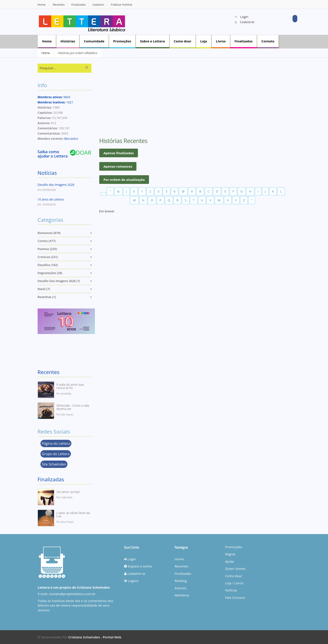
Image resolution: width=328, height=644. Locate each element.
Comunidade (94, 41)
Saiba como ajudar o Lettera (53, 154)
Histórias (68, 41)
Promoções (122, 41)
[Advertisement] (183, 21)
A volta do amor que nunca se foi (70, 386)
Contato (268, 41)
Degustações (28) (50, 273)
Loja (204, 41)
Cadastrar (245, 22)
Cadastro (98, 5)
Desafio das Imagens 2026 (56, 185)
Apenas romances (118, 166)
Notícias (47, 173)
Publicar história (122, 5)
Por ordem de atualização (124, 180)
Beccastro (71, 139)
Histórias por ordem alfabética (77, 53)
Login (242, 17)
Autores (180, 588)
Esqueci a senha (138, 566)
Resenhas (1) (47, 297)
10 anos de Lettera (51, 199)
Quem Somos (235, 569)
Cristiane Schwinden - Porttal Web (95, 637)
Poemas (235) (47, 249)
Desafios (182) (48, 265)
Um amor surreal (68, 492)
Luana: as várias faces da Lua (73, 515)
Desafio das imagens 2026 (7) (59, 281)
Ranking (181, 581)
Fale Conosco (235, 597)
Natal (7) (44, 289)
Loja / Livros (234, 583)
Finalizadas (78, 5)
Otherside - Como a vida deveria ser (73, 407)
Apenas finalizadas (119, 153)
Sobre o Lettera (153, 41)
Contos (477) (47, 241)
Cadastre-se (135, 573)
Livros (221, 41)
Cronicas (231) (48, 257)
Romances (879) (49, 233)
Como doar (183, 41)
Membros (182, 595)
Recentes (59, 5)
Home (42, 5)
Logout (131, 581)
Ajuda (229, 561)
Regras (230, 554)
